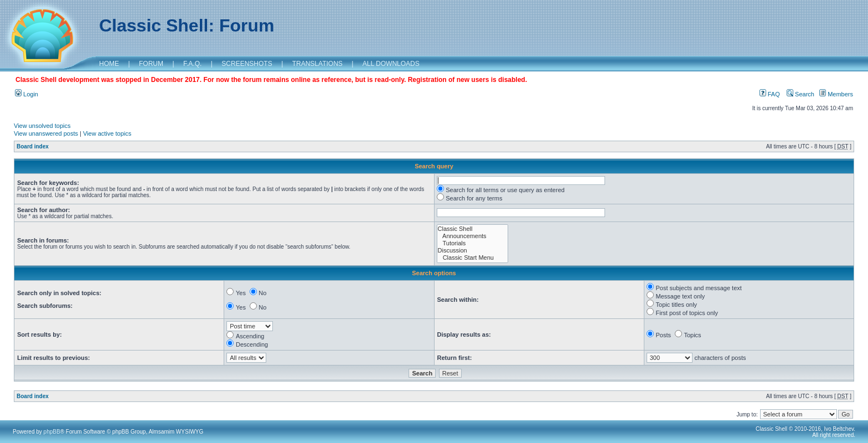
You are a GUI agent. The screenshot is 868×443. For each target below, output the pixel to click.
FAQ (770, 94)
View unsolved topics (42, 126)
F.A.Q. (192, 64)
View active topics (107, 133)
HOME (109, 64)
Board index (33, 146)
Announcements (473, 236)
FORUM (151, 64)
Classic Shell (473, 229)
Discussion (473, 251)
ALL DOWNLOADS (391, 64)
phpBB (52, 432)
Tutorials (473, 243)
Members (836, 94)
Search (800, 94)
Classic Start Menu (473, 258)
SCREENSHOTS (247, 64)
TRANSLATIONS (317, 64)
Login (27, 94)
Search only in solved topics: (59, 293)
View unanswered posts (46, 133)
